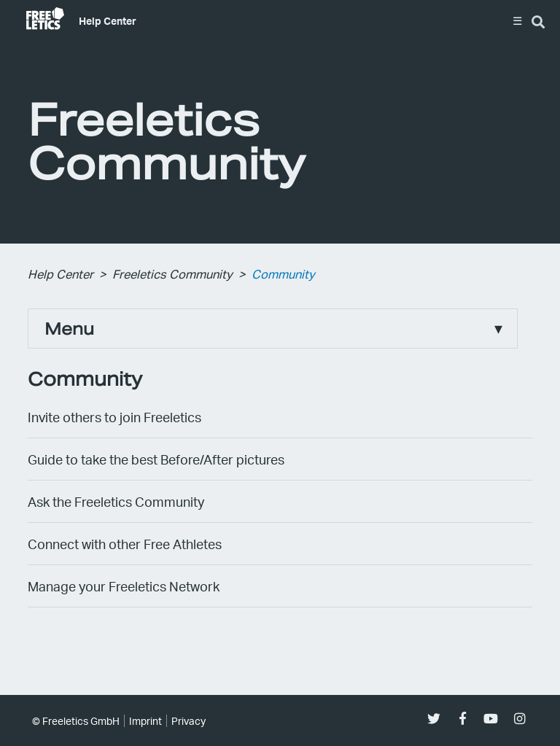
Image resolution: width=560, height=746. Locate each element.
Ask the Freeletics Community (116, 501)
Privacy (188, 721)
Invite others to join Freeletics (114, 417)
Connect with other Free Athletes (125, 544)
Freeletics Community (172, 274)
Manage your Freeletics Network (124, 586)
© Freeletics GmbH (76, 721)
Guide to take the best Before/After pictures (156, 459)
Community (283, 274)
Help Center (108, 20)
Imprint (145, 721)
